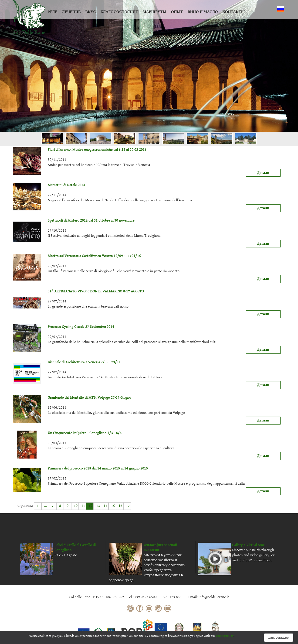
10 (76, 506)
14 (105, 506)
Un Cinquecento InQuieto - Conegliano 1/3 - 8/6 (67, 433)
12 (91, 506)
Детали (263, 173)
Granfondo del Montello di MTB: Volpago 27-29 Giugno (72, 398)
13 (98, 506)
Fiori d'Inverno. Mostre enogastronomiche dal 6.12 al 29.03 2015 (80, 150)
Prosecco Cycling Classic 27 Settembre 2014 (63, 327)
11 (83, 506)
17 (128, 506)
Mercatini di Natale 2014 (49, 185)
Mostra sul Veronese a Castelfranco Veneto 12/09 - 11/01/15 (77, 256)
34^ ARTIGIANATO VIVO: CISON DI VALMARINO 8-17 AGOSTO (78, 291)
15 (113, 506)
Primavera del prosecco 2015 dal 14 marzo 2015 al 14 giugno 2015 (80, 469)
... (45, 506)
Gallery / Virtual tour (248, 545)
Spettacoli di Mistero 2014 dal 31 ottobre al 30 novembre (74, 221)
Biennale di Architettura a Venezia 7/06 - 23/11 (67, 362)
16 (120, 506)
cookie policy (225, 636)
